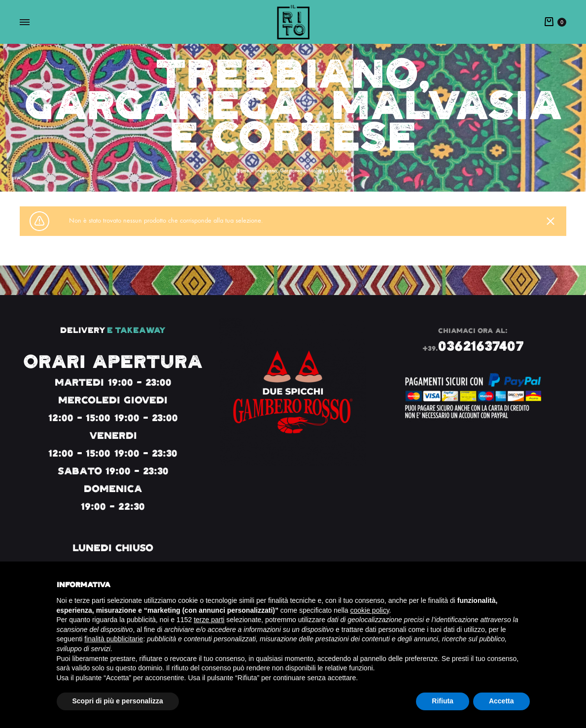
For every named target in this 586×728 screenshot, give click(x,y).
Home (242, 171)
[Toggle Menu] (25, 23)
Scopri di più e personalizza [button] (118, 701)
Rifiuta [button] (443, 701)
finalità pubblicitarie (114, 639)
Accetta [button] (501, 701)
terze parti (209, 620)
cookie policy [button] (369, 610)
